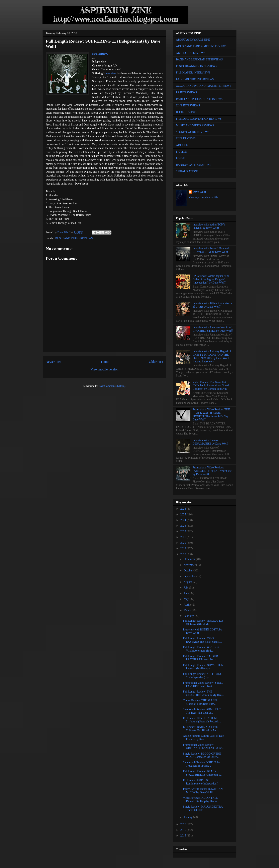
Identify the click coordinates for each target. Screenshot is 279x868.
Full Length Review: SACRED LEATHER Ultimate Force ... (201, 658)
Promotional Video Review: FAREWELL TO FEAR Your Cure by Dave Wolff (212, 471)
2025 (184, 515)
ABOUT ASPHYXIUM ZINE (193, 40)
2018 (184, 554)
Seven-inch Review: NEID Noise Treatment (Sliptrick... (202, 764)
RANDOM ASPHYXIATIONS (194, 165)
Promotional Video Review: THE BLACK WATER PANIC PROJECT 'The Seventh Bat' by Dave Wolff (211, 415)
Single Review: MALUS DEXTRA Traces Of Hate (203, 808)
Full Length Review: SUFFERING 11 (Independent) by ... (203, 676)
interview (111, 73)
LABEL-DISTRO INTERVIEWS (195, 79)
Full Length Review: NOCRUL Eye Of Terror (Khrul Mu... (203, 622)
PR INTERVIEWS (187, 92)
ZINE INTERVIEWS (188, 106)
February (189, 616)
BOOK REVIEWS (187, 112)
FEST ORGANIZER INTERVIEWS (197, 66)
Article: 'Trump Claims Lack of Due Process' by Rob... (203, 737)
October (189, 571)
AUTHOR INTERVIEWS (191, 53)
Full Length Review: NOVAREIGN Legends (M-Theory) (203, 667)
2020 (184, 543)
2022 (184, 531)
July (186, 588)
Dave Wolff (200, 192)
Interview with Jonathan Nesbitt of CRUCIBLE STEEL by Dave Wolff (213, 329)
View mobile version (104, 369)
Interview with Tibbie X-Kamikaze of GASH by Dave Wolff (212, 305)
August (188, 582)
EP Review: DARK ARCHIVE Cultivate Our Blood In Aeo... (201, 729)
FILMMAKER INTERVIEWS (193, 73)
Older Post (156, 362)
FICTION (181, 152)
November (190, 565)
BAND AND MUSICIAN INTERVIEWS (199, 60)
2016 (184, 830)
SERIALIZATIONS (187, 171)
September (190, 576)
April (187, 605)
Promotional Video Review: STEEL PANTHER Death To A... (203, 684)
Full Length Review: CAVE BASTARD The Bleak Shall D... (203, 640)
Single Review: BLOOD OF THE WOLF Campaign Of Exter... (202, 755)
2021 (184, 537)
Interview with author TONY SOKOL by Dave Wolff (209, 226)
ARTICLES (183, 145)
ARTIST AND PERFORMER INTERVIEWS (202, 46)
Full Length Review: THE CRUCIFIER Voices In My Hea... (203, 693)
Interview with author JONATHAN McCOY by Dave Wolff (203, 791)
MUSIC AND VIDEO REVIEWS (74, 238)
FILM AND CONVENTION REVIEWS (199, 119)
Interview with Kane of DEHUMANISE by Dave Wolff (210, 442)
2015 (184, 836)
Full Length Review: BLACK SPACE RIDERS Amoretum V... (203, 773)
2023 (184, 526)
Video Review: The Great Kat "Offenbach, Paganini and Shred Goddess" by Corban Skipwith (211, 386)
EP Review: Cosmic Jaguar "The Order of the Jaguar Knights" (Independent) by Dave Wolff (211, 279)
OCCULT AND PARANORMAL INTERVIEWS (204, 86)
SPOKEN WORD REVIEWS (193, 132)
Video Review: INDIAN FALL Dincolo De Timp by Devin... (201, 800)
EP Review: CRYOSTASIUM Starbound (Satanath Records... (202, 720)
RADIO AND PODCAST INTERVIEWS (199, 99)
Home (105, 362)
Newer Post (54, 362)
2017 (184, 824)
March (188, 610)
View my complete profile (204, 197)
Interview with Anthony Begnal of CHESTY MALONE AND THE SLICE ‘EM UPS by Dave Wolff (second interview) (212, 356)
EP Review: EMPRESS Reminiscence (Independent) (201, 782)
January (188, 817)
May (187, 599)
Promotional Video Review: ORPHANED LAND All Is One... (204, 747)
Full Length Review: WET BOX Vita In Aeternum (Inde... (201, 649)
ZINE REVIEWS (186, 138)
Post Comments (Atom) (112, 386)
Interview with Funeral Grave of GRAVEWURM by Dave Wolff (211, 250)
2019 (184, 548)
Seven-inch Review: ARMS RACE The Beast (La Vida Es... (203, 711)
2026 (184, 509)
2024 (184, 520)
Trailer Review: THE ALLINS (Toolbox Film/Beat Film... (200, 702)
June (187, 593)
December (190, 559)
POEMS (181, 158)
